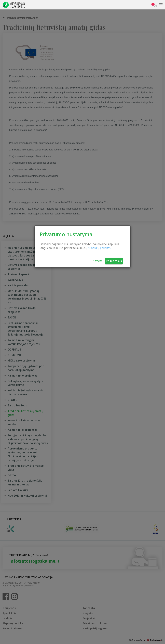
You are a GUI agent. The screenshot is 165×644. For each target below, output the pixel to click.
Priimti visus (114, 261)
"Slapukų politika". (99, 248)
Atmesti (98, 261)
